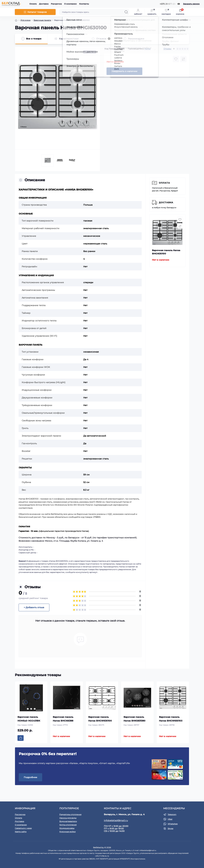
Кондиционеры (67, 828)
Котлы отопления (68, 825)
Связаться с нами (23, 828)
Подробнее (30, 777)
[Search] (126, 12)
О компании (70, 4)
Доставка (44, 4)
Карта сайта (21, 832)
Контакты (84, 4)
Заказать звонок (191, 4)
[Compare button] (183, 59)
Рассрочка (56, 4)
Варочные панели (42, 20)
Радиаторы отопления (70, 814)
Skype (170, 828)
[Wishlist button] (176, 59)
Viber (170, 819)
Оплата (33, 4)
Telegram (172, 814)
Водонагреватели (68, 821)
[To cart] (21, 738)
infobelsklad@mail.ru (116, 820)
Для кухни (25, 20)
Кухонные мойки (67, 832)
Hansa (147, 49)
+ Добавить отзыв (34, 607)
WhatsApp (173, 824)
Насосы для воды (68, 818)
